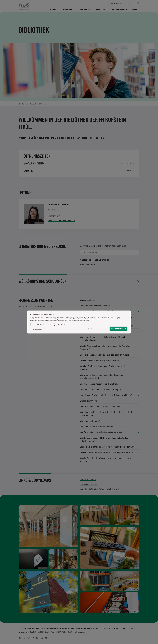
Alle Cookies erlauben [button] (118, 329)
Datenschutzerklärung (74, 321)
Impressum (85, 321)
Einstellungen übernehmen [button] (97, 329)
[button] (37, 329)
